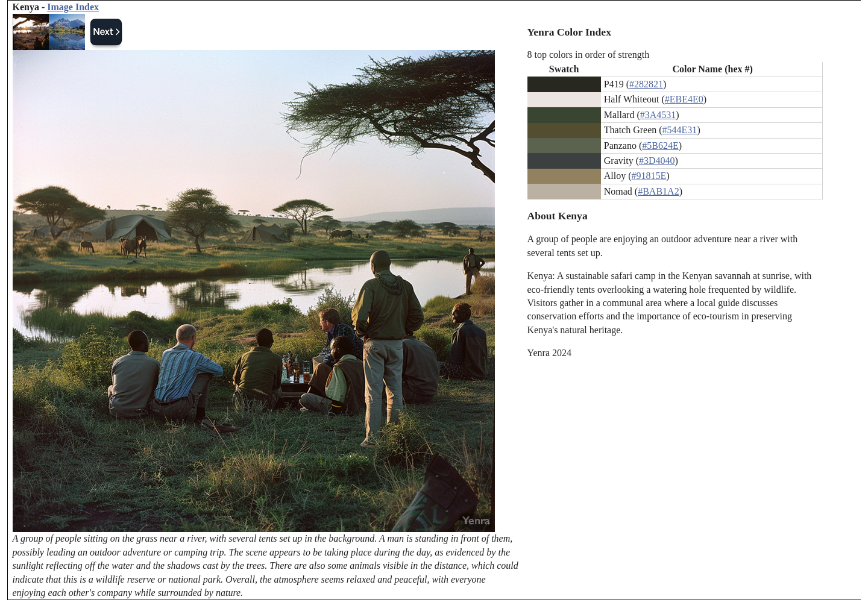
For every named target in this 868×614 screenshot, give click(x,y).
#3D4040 (657, 161)
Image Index (73, 7)
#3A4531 (658, 115)
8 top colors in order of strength (589, 55)
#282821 (646, 84)
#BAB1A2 (658, 191)
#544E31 (680, 130)
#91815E (649, 176)
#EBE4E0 (684, 99)
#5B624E (660, 146)
